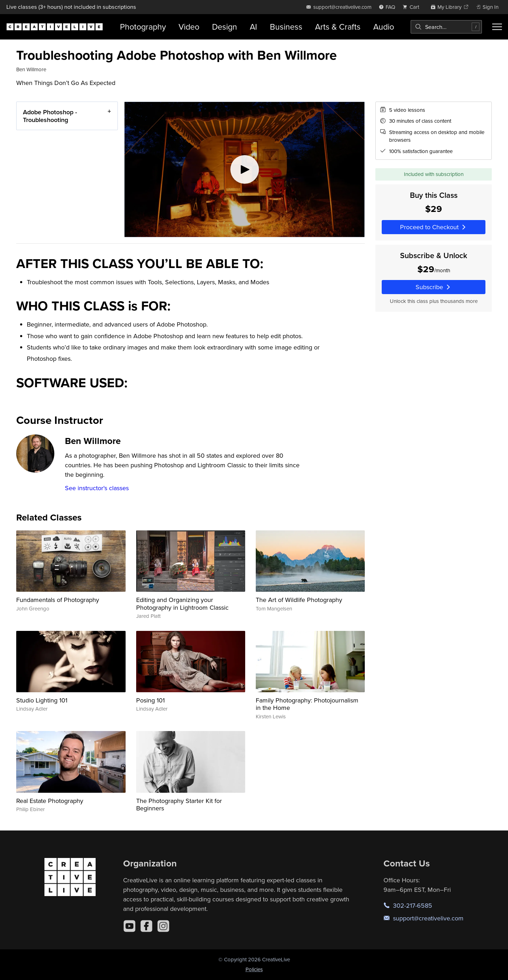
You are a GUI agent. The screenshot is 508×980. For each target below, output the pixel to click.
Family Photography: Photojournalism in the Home (307, 704)
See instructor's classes (97, 488)
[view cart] (413, 7)
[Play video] (244, 169)
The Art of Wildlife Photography (299, 600)
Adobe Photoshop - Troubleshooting (50, 116)
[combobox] (446, 27)
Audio (384, 27)
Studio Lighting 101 (42, 700)
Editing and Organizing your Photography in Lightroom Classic (182, 604)
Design (225, 27)
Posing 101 (150, 700)
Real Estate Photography (50, 801)
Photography (143, 27)
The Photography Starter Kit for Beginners (179, 805)
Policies (254, 969)
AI (253, 27)
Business (286, 27)
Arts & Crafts (338, 27)
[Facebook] (146, 926)
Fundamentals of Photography (58, 600)
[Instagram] (163, 926)
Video (189, 27)
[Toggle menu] (497, 27)
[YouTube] (129, 926)
